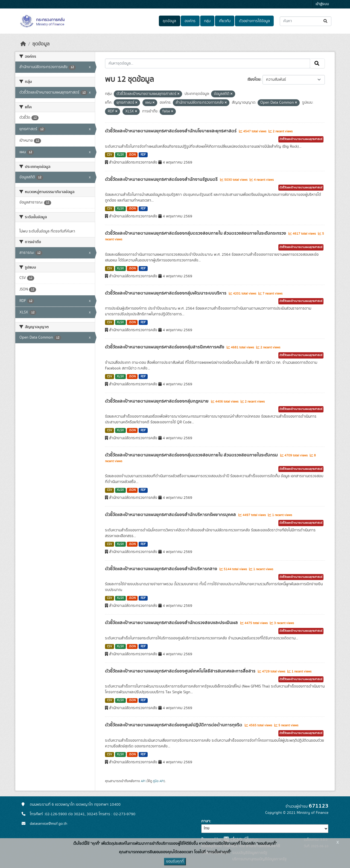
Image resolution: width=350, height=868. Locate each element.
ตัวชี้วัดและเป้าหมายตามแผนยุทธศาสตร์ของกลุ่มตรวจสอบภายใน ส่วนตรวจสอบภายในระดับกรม (192, 455)
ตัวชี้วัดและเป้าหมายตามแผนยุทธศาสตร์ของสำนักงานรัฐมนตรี (162, 179)
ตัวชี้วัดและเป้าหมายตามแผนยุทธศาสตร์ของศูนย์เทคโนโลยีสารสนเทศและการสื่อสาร (181, 671)
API (143, 781)
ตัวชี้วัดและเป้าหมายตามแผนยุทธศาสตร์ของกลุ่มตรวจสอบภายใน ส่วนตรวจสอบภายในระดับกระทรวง (196, 233)
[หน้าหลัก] (23, 44)
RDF (143, 155)
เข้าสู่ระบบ (322, 4)
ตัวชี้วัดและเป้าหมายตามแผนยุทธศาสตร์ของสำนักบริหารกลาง (162, 569)
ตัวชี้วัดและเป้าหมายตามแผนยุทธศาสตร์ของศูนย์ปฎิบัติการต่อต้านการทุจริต (174, 725)
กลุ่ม (207, 21)
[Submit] (326, 21)
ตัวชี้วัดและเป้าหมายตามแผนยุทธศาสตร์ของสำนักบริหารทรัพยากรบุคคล (171, 515)
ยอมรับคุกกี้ (175, 861)
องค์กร (190, 21)
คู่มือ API (158, 781)
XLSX (120, 155)
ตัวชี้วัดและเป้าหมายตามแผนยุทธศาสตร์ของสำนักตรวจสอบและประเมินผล (172, 623)
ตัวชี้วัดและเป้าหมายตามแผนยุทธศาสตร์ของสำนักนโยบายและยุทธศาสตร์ (171, 131)
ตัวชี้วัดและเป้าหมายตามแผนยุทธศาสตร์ (301, 139)
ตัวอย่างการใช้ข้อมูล (254, 21)
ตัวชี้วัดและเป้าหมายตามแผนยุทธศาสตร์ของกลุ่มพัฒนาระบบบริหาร (166, 293)
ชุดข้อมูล (169, 21)
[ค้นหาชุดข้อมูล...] (306, 21)
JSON (132, 155)
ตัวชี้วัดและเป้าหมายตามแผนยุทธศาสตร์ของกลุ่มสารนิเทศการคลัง (165, 347)
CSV (110, 155)
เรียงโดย (254, 80)
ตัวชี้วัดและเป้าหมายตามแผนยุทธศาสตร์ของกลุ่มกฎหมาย (157, 401)
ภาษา (206, 821)
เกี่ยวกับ (225, 21)
